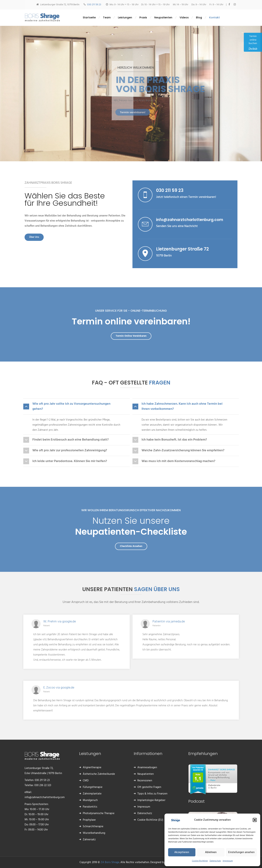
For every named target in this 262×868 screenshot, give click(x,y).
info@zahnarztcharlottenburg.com (190, 220)
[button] (255, 820)
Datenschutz (215, 861)
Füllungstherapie (93, 787)
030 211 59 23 (94, 5)
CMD (86, 781)
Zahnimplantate (92, 794)
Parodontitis (90, 807)
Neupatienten (146, 774)
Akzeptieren (182, 852)
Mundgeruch (90, 800)
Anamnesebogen (147, 768)
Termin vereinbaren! (127, 112)
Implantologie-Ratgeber (151, 800)
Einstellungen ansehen (241, 852)
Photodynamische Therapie (99, 813)
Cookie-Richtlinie (200, 861)
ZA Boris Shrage (110, 862)
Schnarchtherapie (93, 826)
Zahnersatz (89, 840)
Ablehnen (211, 852)
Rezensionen (145, 781)
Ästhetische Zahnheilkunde (99, 774)
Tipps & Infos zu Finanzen (152, 794)
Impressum (228, 861)
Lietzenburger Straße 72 (182, 249)
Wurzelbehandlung (94, 833)
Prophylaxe (89, 820)
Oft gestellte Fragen (149, 787)
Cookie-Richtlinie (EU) (150, 820)
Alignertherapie (92, 768)
